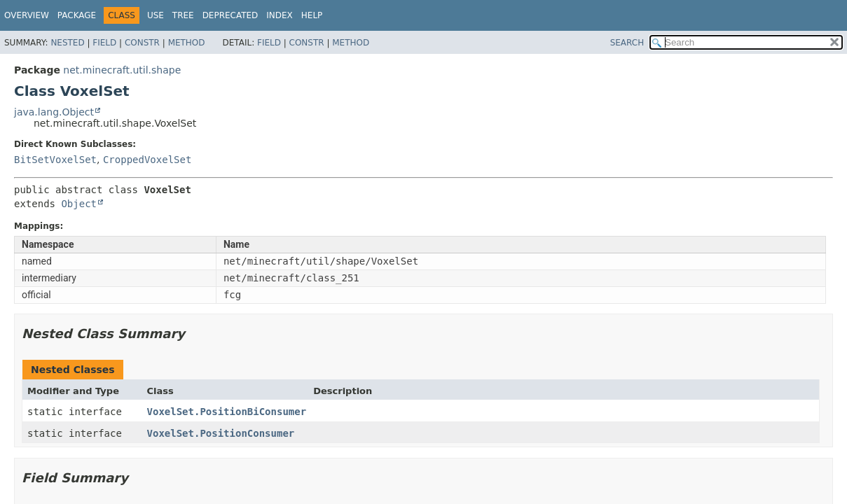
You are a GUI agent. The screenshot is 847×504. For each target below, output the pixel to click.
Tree (183, 15)
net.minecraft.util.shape (122, 70)
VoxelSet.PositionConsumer (221, 433)
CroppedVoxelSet (147, 160)
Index (280, 15)
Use (156, 15)
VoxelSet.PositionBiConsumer (227, 412)
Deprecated (230, 15)
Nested (67, 43)
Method (187, 43)
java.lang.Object (54, 112)
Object (79, 204)
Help (312, 15)
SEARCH (627, 43)
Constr (142, 43)
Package (77, 15)
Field (104, 43)
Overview (27, 15)
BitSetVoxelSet (55, 160)
